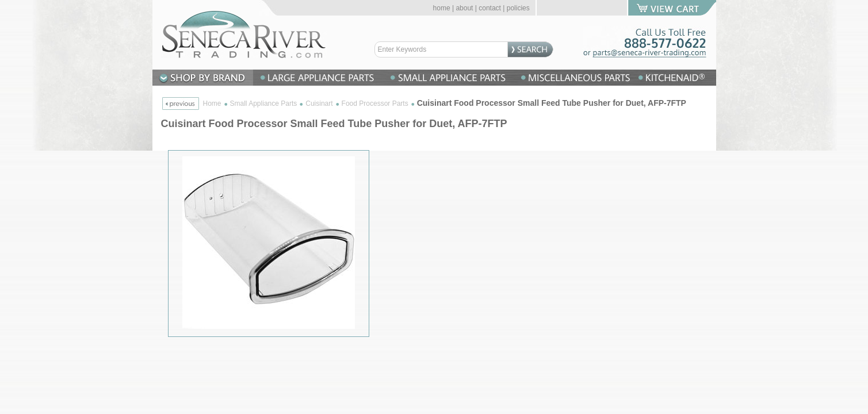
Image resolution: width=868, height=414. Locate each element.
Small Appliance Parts (264, 103)
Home (212, 103)
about (464, 8)
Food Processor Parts (375, 103)
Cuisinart (319, 103)
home (442, 8)
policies (518, 8)
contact (490, 8)
